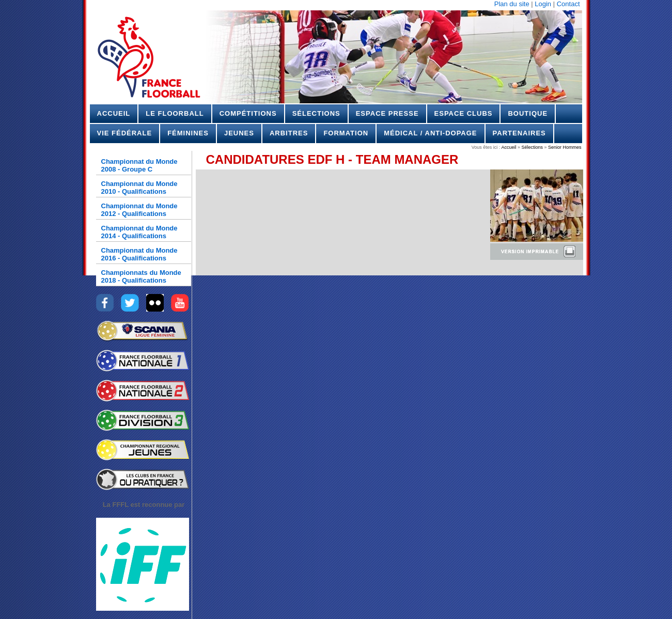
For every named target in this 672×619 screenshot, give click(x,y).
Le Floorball (175, 113)
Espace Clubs (464, 113)
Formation (346, 133)
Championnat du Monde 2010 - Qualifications (139, 188)
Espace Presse (387, 113)
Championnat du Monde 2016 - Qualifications (139, 254)
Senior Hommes (564, 147)
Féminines (188, 133)
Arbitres (289, 133)
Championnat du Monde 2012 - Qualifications (139, 210)
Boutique (528, 113)
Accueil (114, 113)
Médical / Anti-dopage (430, 133)
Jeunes (239, 133)
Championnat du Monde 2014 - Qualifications (139, 232)
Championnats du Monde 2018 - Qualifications (141, 276)
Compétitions (248, 113)
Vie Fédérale (125, 133)
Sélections (316, 113)
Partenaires (519, 133)
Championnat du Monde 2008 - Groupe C (139, 165)
